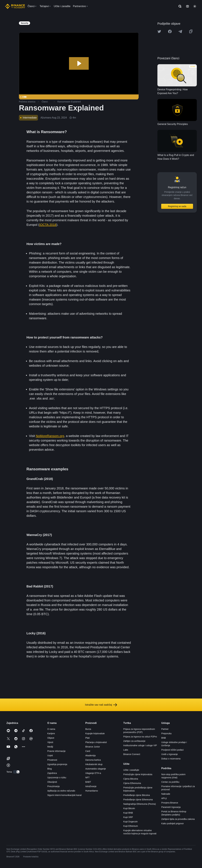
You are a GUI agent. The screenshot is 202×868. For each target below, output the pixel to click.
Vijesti (50, 742)
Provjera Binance (170, 803)
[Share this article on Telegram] (180, 31)
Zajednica (52, 773)
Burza (88, 729)
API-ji (164, 798)
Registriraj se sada (177, 206)
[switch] (16, 772)
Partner (165, 729)
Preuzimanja (53, 786)
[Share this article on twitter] (159, 31)
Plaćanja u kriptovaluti (96, 742)
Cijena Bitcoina (131, 779)
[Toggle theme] (195, 6)
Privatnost (52, 760)
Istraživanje (91, 786)
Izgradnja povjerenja (57, 764)
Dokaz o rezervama (171, 759)
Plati (87, 738)
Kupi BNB (128, 813)
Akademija (90, 755)
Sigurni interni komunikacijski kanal (64, 795)
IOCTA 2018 (48, 225)
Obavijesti (52, 782)
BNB (164, 738)
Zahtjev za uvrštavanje (134, 741)
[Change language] (188, 6)
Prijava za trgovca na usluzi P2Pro (140, 737)
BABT (88, 782)
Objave (51, 738)
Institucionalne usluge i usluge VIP (140, 745)
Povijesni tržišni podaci (173, 750)
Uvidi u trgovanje (170, 754)
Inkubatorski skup (94, 764)
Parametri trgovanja (171, 807)
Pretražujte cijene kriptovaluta (138, 774)
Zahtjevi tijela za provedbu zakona (178, 819)
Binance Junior (93, 747)
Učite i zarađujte (131, 770)
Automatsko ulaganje (96, 769)
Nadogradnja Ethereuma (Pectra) (140, 804)
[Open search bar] (179, 6)
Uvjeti (50, 755)
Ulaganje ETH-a (93, 773)
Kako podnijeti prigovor (173, 823)
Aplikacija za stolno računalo (61, 791)
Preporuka (166, 733)
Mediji (50, 747)
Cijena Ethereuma (132, 783)
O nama (51, 729)
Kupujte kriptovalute (95, 733)
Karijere (51, 733)
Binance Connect (132, 754)
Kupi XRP (128, 817)
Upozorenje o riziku (57, 778)
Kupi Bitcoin (129, 808)
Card (88, 751)
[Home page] (15, 6)
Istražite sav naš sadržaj (101, 705)
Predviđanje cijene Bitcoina (137, 795)
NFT (87, 778)
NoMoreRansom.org (50, 436)
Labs (126, 750)
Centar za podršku (170, 782)
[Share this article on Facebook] (170, 31)
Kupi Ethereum (131, 826)
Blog (49, 769)
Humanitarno (92, 791)
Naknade (166, 794)
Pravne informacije (56, 751)
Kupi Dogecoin (131, 822)
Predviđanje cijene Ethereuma (138, 800)
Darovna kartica (93, 760)
